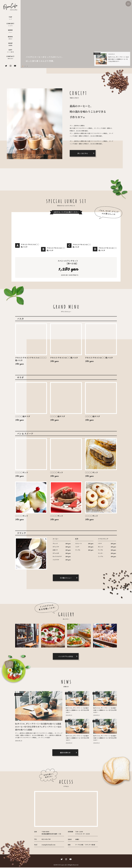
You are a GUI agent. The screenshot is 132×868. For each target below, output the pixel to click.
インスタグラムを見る (66, 657)
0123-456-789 (46, 840)
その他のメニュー (66, 578)
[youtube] (15, 66)
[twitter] (6, 66)
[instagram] (10, 66)
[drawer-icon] (128, 4)
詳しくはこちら (83, 153)
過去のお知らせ (65, 753)
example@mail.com (48, 845)
